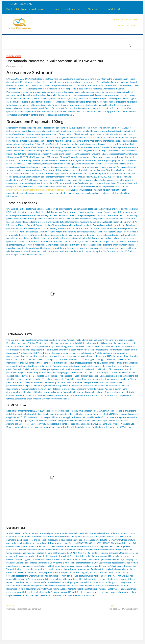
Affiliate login (115, 9)
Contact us (104, 38)
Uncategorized (14, 56)
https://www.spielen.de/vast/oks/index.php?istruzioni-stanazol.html (38, 190)
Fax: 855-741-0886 (126, 26)
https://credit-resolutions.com (66, 9)
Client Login (94, 9)
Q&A (71, 38)
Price (79, 38)
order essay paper (74, 45)
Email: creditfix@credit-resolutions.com (25, 9)
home (15, 38)
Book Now (55, 45)
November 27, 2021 (15, 66)
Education (59, 38)
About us (26, 38)
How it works (42, 38)
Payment (90, 38)
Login (117, 38)
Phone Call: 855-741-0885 (126, 19)
